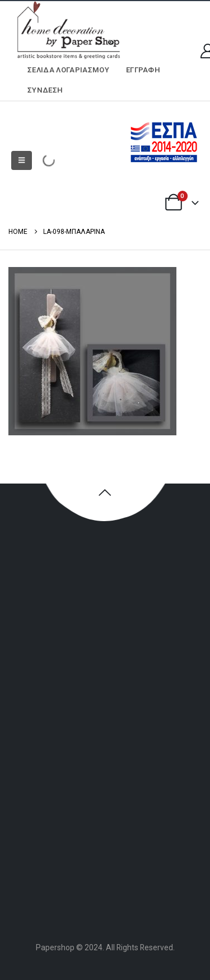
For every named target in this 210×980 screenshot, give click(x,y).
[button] (22, 160)
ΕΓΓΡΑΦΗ (143, 70)
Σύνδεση (45, 90)
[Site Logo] (67, 31)
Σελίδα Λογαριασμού (68, 70)
